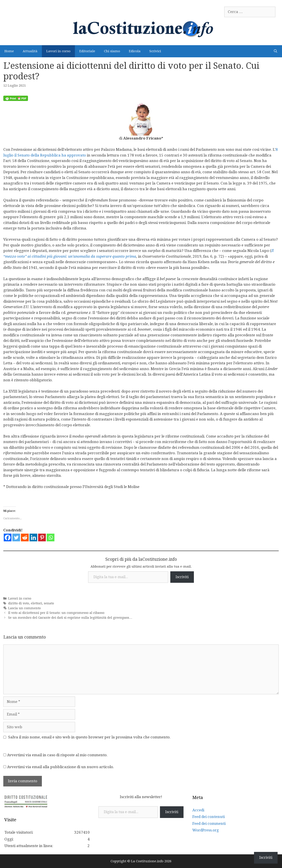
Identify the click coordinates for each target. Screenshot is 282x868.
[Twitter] (16, 537)
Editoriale (87, 51)
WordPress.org (206, 830)
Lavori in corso (58, 51)
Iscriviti (182, 577)
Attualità (30, 51)
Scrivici (155, 51)
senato (49, 603)
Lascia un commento (24, 608)
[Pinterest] (42, 537)
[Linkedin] (33, 537)
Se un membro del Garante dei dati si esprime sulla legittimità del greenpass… (70, 618)
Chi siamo (112, 51)
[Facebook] (8, 537)
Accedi (198, 810)
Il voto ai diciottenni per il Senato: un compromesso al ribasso (56, 613)
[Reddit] (25, 537)
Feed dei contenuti (209, 817)
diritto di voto (19, 603)
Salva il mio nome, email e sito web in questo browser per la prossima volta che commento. (89, 737)
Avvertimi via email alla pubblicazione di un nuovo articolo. (60, 767)
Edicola (135, 51)
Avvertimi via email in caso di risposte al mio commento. (57, 755)
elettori (36, 603)
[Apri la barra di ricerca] (276, 51)
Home (9, 51)
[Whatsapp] (51, 537)
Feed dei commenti (209, 823)
